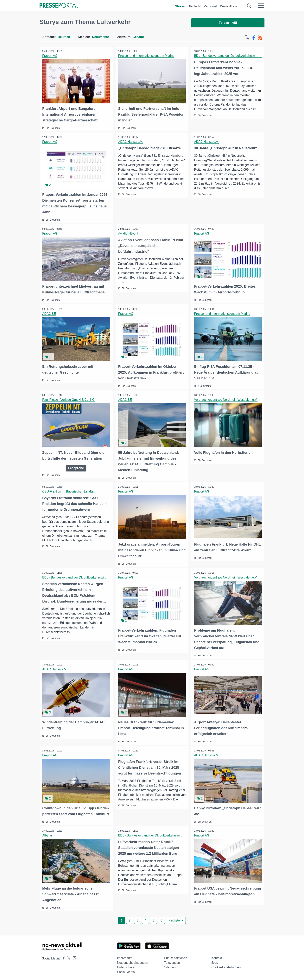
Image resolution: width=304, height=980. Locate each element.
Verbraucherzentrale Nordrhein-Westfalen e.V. (226, 399)
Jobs (215, 961)
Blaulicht (194, 6)
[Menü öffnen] (261, 6)
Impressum (125, 957)
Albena (47, 834)
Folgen (228, 23)
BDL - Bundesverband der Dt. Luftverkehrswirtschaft (230, 56)
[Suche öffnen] (249, 6)
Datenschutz (126, 966)
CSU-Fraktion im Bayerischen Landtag (69, 491)
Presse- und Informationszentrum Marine (147, 56)
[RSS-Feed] (260, 38)
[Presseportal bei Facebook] (63, 957)
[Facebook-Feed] (254, 38)
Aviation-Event (128, 234)
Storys (180, 6)
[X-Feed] (247, 38)
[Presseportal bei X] (68, 957)
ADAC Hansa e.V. (131, 142)
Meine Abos (228, 6)
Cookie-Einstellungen (226, 966)
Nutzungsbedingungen (133, 961)
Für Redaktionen (176, 957)
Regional (210, 6)
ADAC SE (49, 314)
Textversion (172, 961)
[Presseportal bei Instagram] (73, 956)
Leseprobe (76, 468)
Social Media (126, 971)
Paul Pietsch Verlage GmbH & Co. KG (69, 399)
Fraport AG (50, 56)
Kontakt (217, 957)
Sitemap (170, 966)
